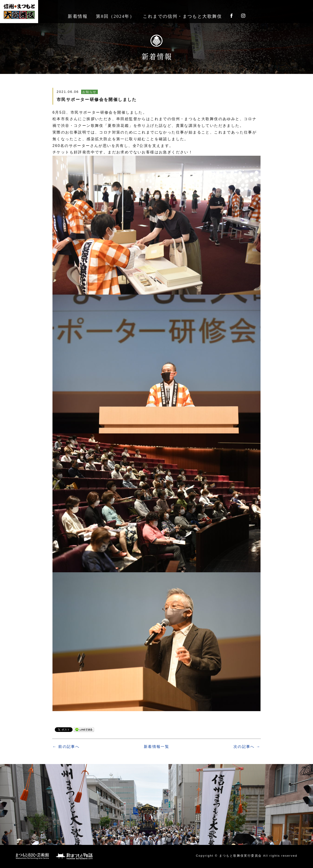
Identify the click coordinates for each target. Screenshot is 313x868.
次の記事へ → (247, 747)
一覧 (156, 747)
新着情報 (78, 16)
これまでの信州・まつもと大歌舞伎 (182, 16)
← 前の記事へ (66, 747)
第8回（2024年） (115, 16)
